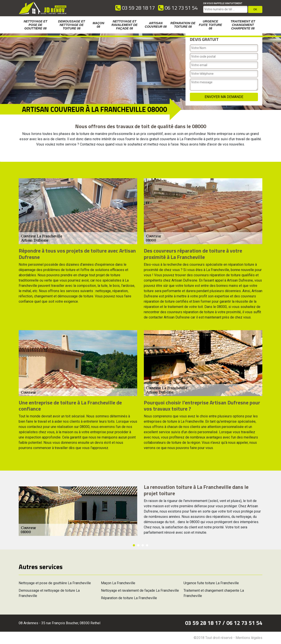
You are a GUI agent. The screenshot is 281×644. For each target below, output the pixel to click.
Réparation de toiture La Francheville (129, 598)
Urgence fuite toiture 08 (211, 25)
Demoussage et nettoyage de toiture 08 (72, 25)
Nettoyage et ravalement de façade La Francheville (140, 590)
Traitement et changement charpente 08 (243, 25)
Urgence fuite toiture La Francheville (211, 583)
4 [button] (147, 545)
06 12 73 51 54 (178, 8)
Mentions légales (249, 638)
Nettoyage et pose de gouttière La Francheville (55, 583)
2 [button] (138, 545)
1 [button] (134, 545)
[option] (0, 162)
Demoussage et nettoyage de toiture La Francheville (49, 593)
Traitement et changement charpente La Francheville (214, 593)
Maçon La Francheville (118, 583)
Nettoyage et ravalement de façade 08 (124, 25)
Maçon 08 (98, 25)
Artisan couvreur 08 (156, 25)
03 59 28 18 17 (135, 8)
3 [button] (143, 545)
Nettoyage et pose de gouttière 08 (36, 25)
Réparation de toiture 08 (183, 25)
